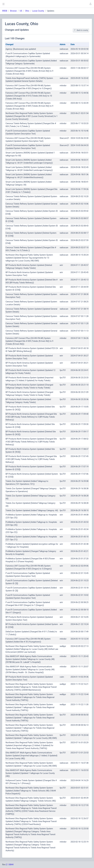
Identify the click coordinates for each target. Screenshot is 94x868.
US (21, 11)
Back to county (81, 30)
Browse (13, 11)
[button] (90, 4)
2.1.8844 (10, 865)
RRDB (5, 11)
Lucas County (38, 11)
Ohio (27, 11)
